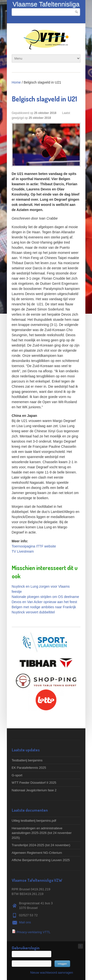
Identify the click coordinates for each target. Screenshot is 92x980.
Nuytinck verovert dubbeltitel (33, 612)
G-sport (17, 775)
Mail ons (25, 922)
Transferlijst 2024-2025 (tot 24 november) (41, 845)
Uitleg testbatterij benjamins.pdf (34, 821)
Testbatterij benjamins (27, 760)
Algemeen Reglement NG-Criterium (37, 853)
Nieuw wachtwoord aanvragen (52, 973)
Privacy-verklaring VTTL (33, 932)
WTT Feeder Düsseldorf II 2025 (34, 783)
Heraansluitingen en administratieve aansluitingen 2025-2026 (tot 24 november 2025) (42, 833)
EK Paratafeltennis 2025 (29, 768)
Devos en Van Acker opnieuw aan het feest (45, 602)
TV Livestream (23, 551)
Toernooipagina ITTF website (34, 546)
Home (16, 82)
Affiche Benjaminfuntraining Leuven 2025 (41, 860)
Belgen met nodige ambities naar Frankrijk (44, 607)
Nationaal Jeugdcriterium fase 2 (34, 790)
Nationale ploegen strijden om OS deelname (46, 597)
